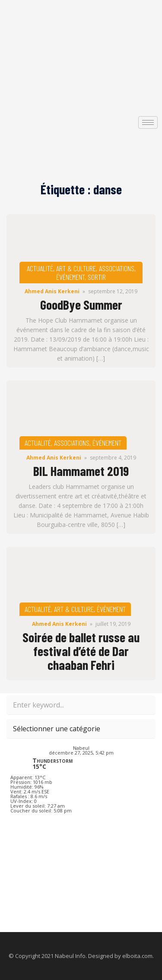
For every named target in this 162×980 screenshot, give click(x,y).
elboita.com (137, 956)
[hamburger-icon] (148, 122)
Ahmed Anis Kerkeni (52, 291)
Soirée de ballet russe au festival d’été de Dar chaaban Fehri (81, 651)
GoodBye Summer (81, 304)
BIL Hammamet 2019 (81, 471)
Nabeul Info (70, 956)
